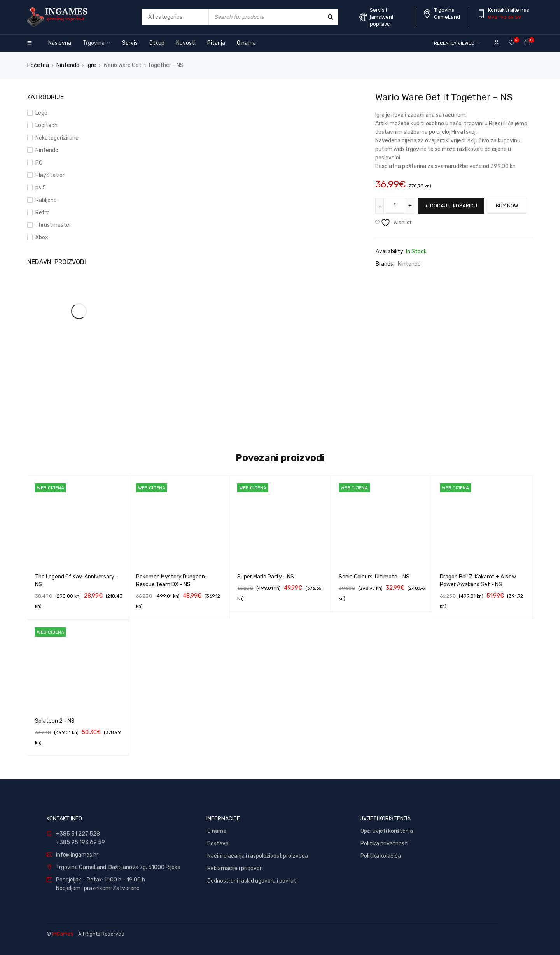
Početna (38, 65)
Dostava (218, 844)
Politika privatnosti (384, 844)
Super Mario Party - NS (266, 577)
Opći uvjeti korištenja (387, 831)
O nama (217, 831)
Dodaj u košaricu (454, 206)
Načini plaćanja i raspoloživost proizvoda (258, 856)
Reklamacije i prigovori (235, 868)
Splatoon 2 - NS (55, 721)
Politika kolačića (381, 856)
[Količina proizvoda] (395, 206)
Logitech (46, 125)
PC (39, 163)
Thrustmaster (53, 225)
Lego (41, 113)
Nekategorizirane (57, 138)
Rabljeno (46, 200)
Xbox (42, 237)
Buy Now (507, 206)
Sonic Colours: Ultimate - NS (374, 577)
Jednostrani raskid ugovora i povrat (252, 881)
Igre (91, 65)
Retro (43, 213)
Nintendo (68, 65)
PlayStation (51, 175)
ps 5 (41, 188)
